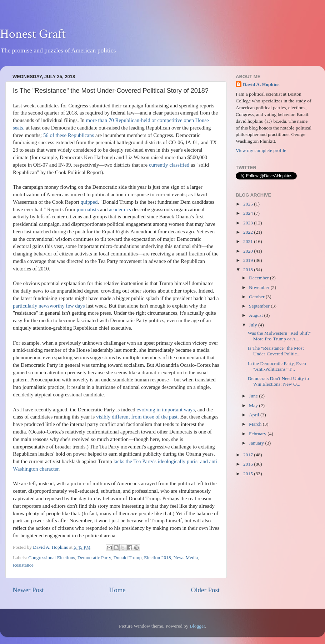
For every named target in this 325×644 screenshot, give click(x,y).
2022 (249, 232)
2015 (249, 474)
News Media (186, 557)
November (260, 287)
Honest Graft (33, 34)
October (257, 297)
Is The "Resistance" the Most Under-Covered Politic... (276, 351)
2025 (249, 204)
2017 (249, 455)
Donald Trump (127, 557)
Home (117, 590)
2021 (249, 241)
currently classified (169, 165)
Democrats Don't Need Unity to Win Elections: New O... (278, 381)
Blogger (197, 626)
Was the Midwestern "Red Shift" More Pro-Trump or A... (279, 336)
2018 (249, 270)
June (254, 396)
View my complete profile (261, 150)
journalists (87, 209)
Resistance (23, 565)
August (256, 315)
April (255, 415)
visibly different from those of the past (137, 417)
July (254, 325)
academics (120, 209)
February (258, 434)
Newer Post (28, 590)
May (254, 405)
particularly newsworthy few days (49, 306)
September (260, 306)
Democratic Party (94, 557)
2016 (249, 464)
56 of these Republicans (69, 135)
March (256, 424)
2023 (249, 223)
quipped (89, 202)
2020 (249, 251)
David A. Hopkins (261, 84)
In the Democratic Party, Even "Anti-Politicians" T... (277, 366)
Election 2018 (157, 557)
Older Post (205, 590)
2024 (249, 213)
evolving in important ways (166, 410)
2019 (249, 260)
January (257, 443)
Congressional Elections (52, 557)
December (259, 278)
